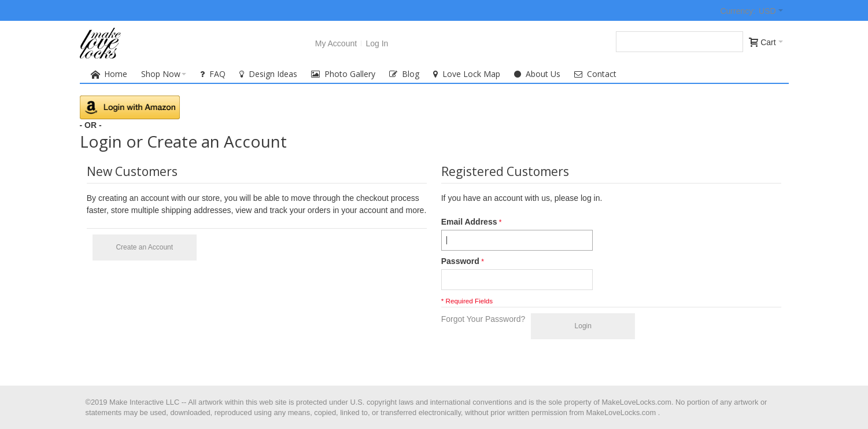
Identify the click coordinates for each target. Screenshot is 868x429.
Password (460, 261)
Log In (377, 43)
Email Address (469, 222)
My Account (336, 43)
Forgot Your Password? (483, 319)
